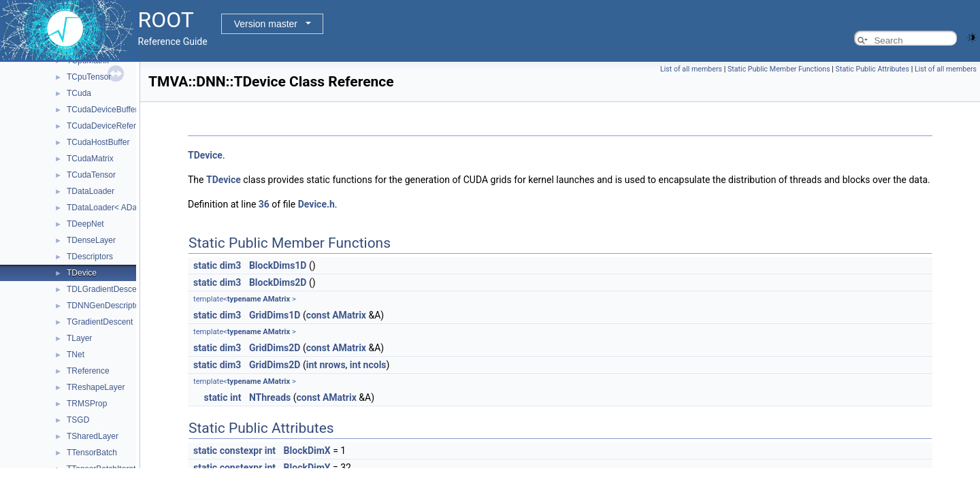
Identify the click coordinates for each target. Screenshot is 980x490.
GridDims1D (275, 315)
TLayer (79, 338)
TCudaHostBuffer (98, 142)
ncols (375, 365)
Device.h (316, 204)
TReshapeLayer (96, 387)
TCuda (79, 93)
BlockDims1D (278, 265)
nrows (332, 365)
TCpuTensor (89, 77)
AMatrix (276, 299)
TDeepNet (85, 224)
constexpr (241, 451)
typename (244, 299)
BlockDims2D (278, 282)
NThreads (270, 397)
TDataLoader (91, 191)
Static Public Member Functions (779, 69)
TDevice (82, 273)
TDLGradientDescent (105, 289)
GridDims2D (275, 348)
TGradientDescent (100, 322)
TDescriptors (90, 257)
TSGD (78, 420)
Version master (266, 24)
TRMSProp (87, 404)
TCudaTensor (91, 175)
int (312, 365)
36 (264, 204)
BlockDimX (307, 451)
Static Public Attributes (872, 69)
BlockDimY (307, 468)
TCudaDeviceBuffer (102, 110)
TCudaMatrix (90, 159)
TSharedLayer (93, 436)
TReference (88, 371)
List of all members (691, 69)
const (318, 315)
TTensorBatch (92, 453)
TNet (76, 355)
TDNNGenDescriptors (107, 306)
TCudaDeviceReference (110, 126)
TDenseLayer (91, 240)
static (205, 265)
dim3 (231, 265)
